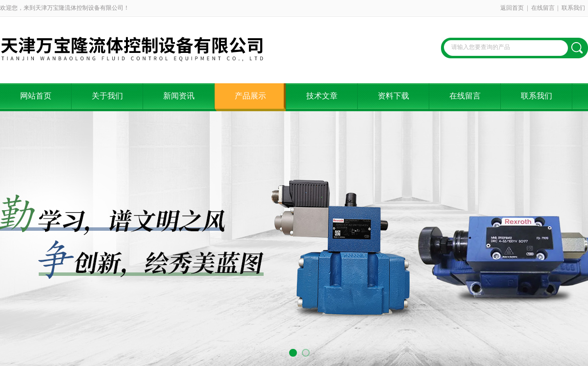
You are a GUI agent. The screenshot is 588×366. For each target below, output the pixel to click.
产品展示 (250, 96)
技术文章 (322, 96)
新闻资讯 (179, 96)
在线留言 (543, 8)
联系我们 (573, 8)
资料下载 (393, 96)
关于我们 (107, 96)
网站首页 (36, 96)
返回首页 (512, 8)
